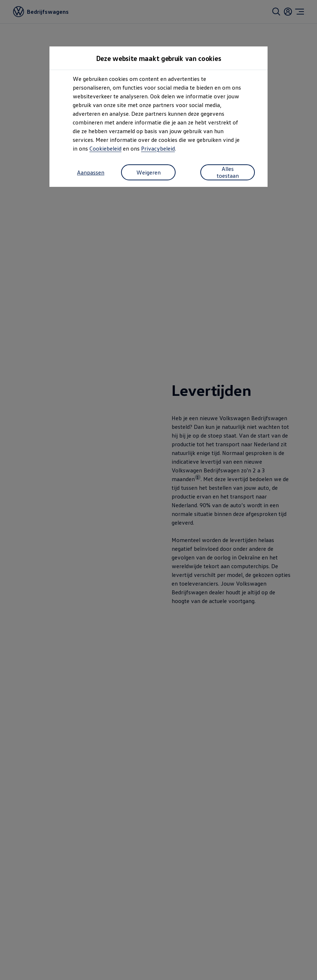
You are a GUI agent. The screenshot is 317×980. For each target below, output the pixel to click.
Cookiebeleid (105, 148)
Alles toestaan (228, 172)
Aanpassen (91, 172)
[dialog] (158, 490)
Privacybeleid (158, 148)
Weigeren (149, 172)
